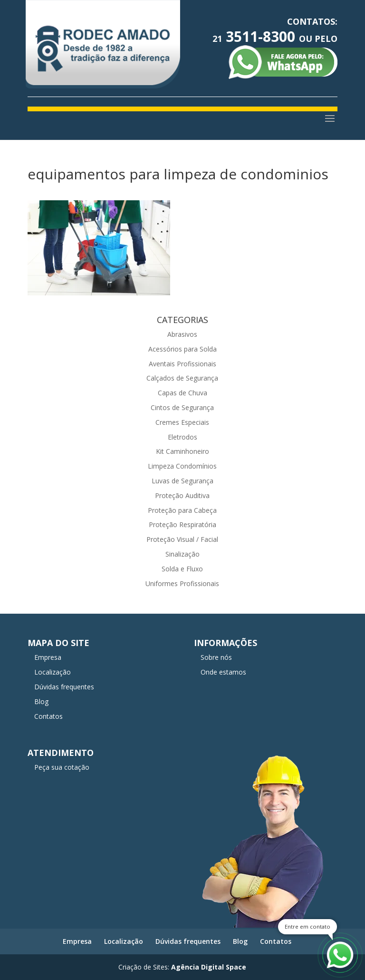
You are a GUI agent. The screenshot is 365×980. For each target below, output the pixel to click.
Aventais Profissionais (182, 364)
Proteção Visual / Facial (182, 539)
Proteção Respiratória (182, 524)
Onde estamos (223, 672)
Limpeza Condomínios (182, 466)
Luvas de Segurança (182, 481)
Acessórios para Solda (182, 349)
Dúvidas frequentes (64, 687)
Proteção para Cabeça (182, 510)
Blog (41, 701)
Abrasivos (182, 334)
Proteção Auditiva (182, 495)
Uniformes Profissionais (182, 583)
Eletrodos (182, 437)
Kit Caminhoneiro (182, 451)
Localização (53, 672)
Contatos (48, 716)
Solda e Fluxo (182, 569)
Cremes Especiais (182, 422)
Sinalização (182, 554)
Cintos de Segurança (182, 407)
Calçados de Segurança (182, 378)
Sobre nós (216, 657)
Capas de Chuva (182, 393)
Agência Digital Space (209, 967)
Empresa (48, 657)
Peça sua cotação (62, 767)
